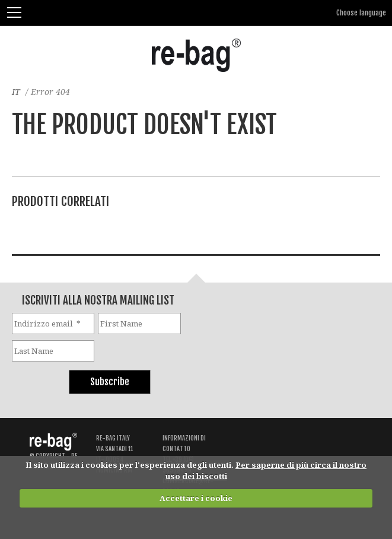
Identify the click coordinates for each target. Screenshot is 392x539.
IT (16, 92)
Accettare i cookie (196, 498)
